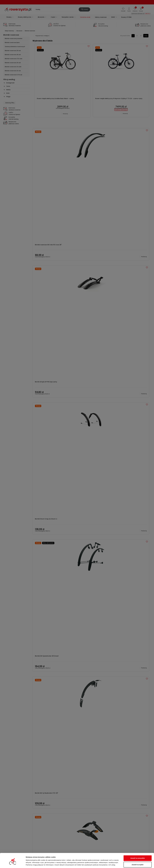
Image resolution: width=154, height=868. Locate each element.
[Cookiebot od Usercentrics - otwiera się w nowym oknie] (13, 864)
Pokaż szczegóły (105, 863)
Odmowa (138, 863)
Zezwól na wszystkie (138, 850)
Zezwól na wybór (138, 856)
